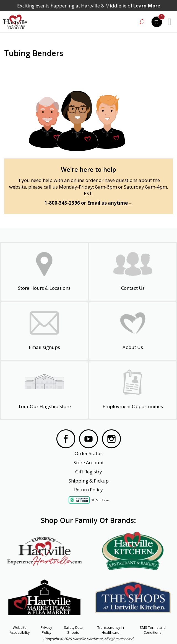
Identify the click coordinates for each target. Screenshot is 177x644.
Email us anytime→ (110, 203)
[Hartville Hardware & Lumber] (15, 22)
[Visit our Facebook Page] (66, 440)
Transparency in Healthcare (111, 630)
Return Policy (88, 490)
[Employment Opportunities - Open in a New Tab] (133, 390)
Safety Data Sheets (73, 630)
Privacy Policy (46, 630)
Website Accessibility (20, 630)
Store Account (89, 462)
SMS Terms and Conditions (153, 630)
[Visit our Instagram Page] (111, 440)
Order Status (89, 453)
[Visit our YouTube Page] (88, 440)
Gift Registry (89, 472)
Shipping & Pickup (89, 481)
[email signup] (44, 331)
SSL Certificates (100, 500)
